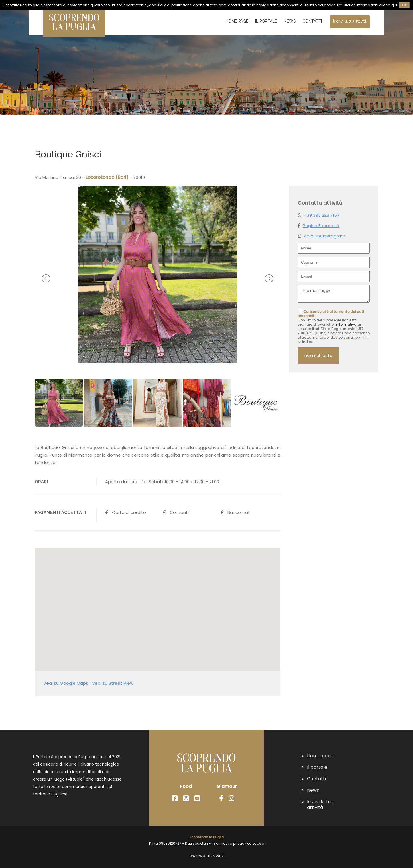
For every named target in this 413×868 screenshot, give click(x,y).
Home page (237, 21)
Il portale (266, 21)
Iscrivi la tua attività (350, 21)
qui (394, 5)
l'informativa (346, 324)
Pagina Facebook (321, 226)
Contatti (312, 21)
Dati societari (196, 843)
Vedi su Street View (113, 683)
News (290, 21)
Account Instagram (324, 236)
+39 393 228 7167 (322, 215)
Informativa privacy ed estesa (238, 843)
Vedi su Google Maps (66, 683)
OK (404, 5)
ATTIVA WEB (213, 856)
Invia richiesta (318, 355)
